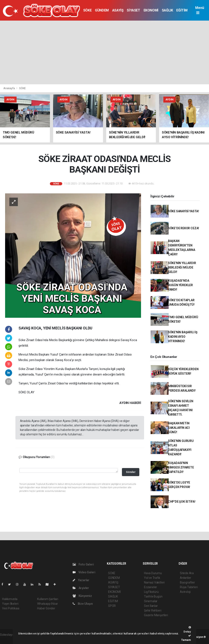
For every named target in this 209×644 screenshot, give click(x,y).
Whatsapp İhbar (47, 604)
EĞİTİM (182, 10)
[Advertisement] (104, 52)
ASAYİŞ (118, 10)
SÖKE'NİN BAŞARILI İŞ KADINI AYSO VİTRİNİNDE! (183, 337)
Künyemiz (82, 596)
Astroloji (185, 592)
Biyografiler (187, 582)
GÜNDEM (102, 10)
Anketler (185, 578)
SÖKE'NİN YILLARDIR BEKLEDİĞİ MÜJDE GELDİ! (182, 267)
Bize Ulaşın (83, 604)
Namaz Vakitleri (154, 582)
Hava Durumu (153, 573)
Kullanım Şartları (48, 599)
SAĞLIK (167, 10)
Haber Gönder (46, 608)
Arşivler (81, 588)
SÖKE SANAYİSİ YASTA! (184, 211)
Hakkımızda (10, 599)
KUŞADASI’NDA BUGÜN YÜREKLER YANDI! (180, 285)
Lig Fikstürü (151, 592)
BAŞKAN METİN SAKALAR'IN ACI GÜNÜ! (179, 428)
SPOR (112, 606)
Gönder (131, 472)
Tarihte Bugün (153, 596)
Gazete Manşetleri (156, 615)
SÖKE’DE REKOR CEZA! (184, 228)
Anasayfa (9, 88)
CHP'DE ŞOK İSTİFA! (182, 502)
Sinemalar (151, 601)
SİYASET (133, 10)
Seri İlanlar (151, 606)
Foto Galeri (83, 564)
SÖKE (87, 10)
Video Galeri (84, 572)
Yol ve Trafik (152, 578)
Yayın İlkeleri (10, 604)
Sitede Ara (187, 573)
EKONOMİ (151, 10)
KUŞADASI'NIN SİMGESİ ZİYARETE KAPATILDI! (181, 467)
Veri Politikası (11, 608)
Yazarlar (81, 580)
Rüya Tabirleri (189, 587)
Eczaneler (150, 587)
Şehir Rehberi (153, 610)
